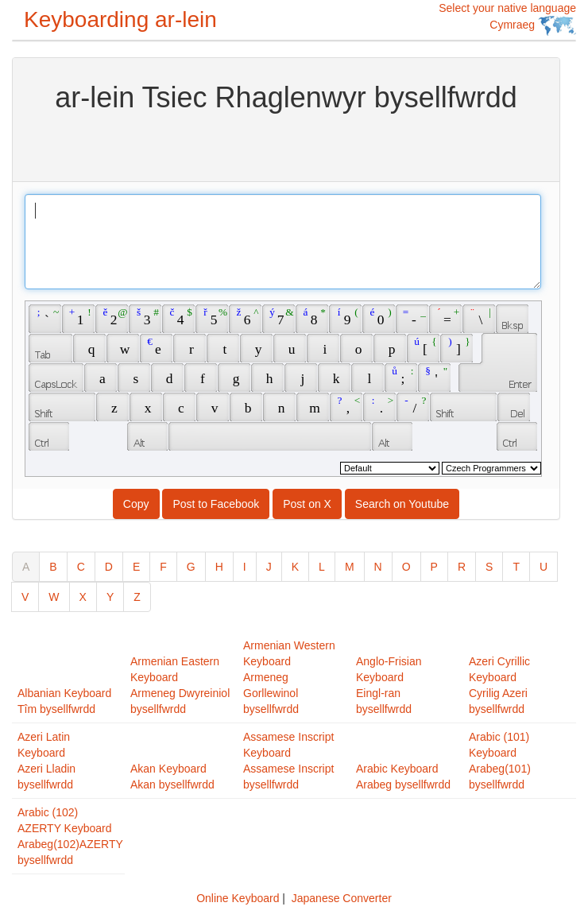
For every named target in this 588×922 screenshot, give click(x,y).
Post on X (307, 504)
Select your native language (507, 19)
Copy (136, 504)
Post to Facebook (216, 504)
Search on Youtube (402, 504)
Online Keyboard (238, 898)
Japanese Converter (342, 898)
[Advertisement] (286, 145)
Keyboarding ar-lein (120, 19)
